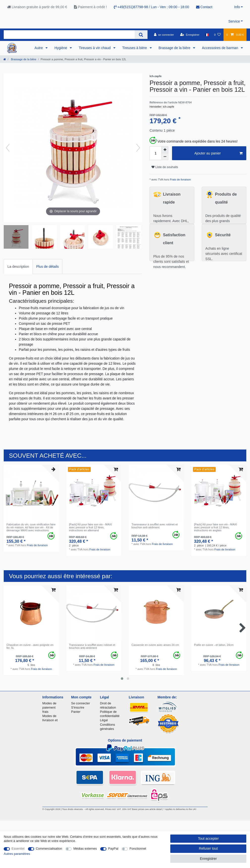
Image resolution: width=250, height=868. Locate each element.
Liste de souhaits (165, 167)
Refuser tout (208, 848)
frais (45, 712)
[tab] (18, 266)
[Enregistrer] (190, 35)
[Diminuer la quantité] (165, 157)
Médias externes (85, 849)
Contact (204, 7)
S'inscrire (78, 707)
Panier (76, 712)
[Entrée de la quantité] (155, 153)
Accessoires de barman (221, 48)
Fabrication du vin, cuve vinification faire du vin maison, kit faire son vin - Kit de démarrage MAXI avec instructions (31, 527)
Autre (39, 48)
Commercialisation (49, 849)
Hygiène (61, 48)
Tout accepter (208, 838)
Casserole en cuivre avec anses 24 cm (155, 645)
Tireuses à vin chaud (95, 48)
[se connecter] (164, 35)
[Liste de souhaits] (217, 35)
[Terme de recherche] (69, 35)
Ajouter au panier (218, 153)
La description (18, 267)
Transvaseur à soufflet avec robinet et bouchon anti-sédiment (155, 526)
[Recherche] (141, 35)
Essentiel (18, 849)
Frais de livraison (180, 180)
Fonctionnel (138, 849)
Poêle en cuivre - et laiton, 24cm (214, 645)
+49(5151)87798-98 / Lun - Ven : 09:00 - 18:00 (151, 7)
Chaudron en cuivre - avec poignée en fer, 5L (30, 646)
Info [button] (237, 7)
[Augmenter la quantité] (165, 150)
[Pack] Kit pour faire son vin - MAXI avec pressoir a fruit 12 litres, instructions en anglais (215, 527)
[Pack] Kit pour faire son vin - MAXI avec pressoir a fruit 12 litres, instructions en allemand (90, 527)
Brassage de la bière (175, 48)
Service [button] (234, 21)
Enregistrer (208, 859)
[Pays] (207, 35)
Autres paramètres (17, 854)
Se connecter (80, 703)
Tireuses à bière (135, 48)
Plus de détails (47, 267)
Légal (104, 720)
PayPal (113, 849)
